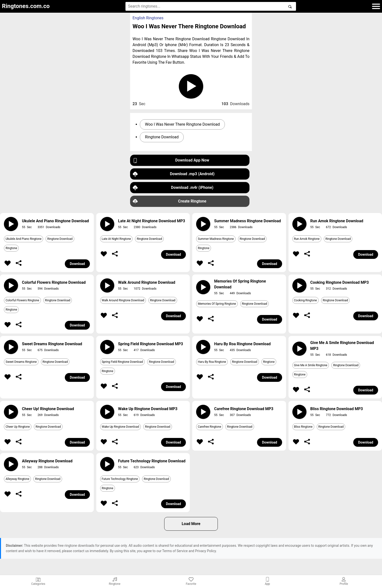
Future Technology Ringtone (120, 479)
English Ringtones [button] (148, 18)
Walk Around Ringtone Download (123, 300)
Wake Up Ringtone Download (121, 427)
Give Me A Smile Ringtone (311, 365)
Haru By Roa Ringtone (212, 362)
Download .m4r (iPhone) (173, 188)
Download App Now (171, 160)
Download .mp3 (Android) (174, 174)
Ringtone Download (162, 137)
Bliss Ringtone (303, 427)
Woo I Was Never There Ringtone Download (182, 124)
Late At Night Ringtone (116, 239)
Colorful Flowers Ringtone (22, 300)
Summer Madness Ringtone (216, 239)
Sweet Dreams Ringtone (21, 362)
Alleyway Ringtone (17, 479)
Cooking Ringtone (306, 300)
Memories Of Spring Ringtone (217, 304)
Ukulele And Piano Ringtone (24, 239)
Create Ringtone (170, 201)
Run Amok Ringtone (307, 239)
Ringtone (11, 248)
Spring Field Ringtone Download (122, 362)
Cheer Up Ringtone (18, 427)
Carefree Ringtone (210, 427)
